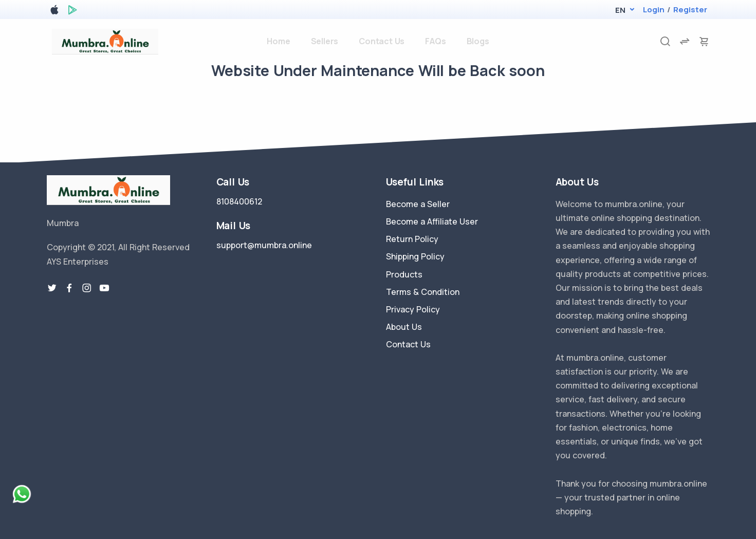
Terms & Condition (423, 292)
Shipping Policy (415, 256)
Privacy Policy (413, 309)
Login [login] (654, 10)
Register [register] (690, 10)
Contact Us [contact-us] (382, 41)
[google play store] (72, 12)
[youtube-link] (104, 288)
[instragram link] (87, 288)
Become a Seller (418, 204)
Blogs (478, 41)
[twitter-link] (52, 288)
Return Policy (412, 239)
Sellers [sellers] (325, 41)
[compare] (685, 41)
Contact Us (408, 344)
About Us (404, 327)
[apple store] (54, 12)
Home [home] (278, 41)
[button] (620, 10)
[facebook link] (69, 288)
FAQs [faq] (435, 41)
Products (404, 274)
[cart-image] (704, 41)
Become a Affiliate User (432, 221)
